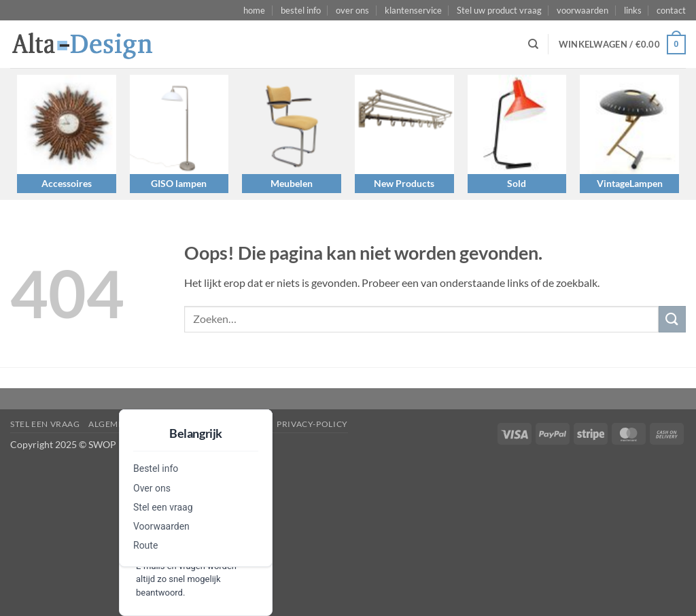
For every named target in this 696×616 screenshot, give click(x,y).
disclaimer (242, 424)
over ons (352, 10)
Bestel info (156, 468)
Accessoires (67, 183)
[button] (622, 45)
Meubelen (292, 183)
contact (671, 10)
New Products (404, 183)
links (633, 10)
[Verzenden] (672, 319)
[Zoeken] (533, 44)
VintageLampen (630, 183)
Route (145, 545)
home (254, 10)
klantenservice (413, 10)
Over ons (152, 488)
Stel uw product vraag (499, 10)
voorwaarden (582, 10)
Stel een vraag (163, 507)
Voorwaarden (161, 526)
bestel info (301, 10)
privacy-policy (312, 424)
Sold (517, 183)
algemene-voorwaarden (148, 424)
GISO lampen (179, 183)
